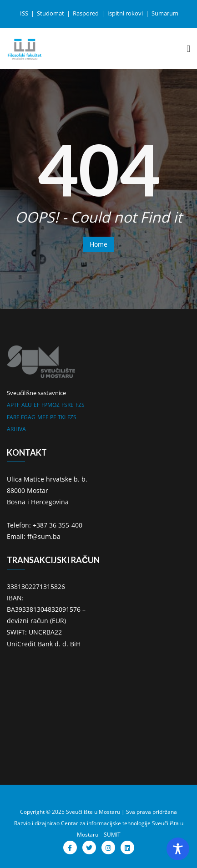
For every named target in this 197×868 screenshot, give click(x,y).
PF (53, 417)
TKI (62, 417)
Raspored (86, 13)
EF (37, 405)
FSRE (68, 405)
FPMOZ (51, 405)
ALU (27, 405)
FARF (13, 417)
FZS (80, 405)
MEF (43, 417)
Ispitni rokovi (126, 13)
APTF (13, 405)
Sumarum (165, 13)
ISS (25, 13)
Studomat (51, 13)
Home (98, 244)
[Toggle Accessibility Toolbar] (178, 849)
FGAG (28, 417)
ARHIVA (16, 429)
